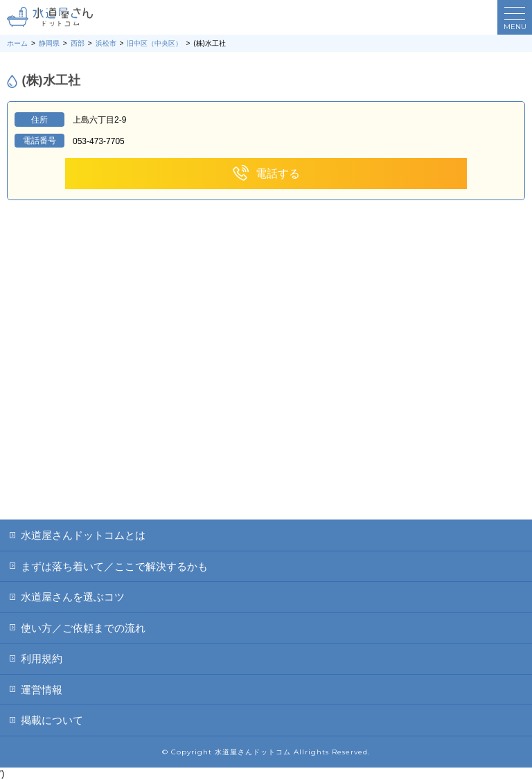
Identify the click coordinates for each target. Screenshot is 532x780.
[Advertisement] (266, 416)
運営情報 (42, 690)
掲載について (52, 720)
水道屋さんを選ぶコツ (73, 597)
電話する (266, 174)
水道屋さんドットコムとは (83, 535)
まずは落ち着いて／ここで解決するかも (114, 566)
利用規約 (42, 658)
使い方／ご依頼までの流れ (83, 628)
